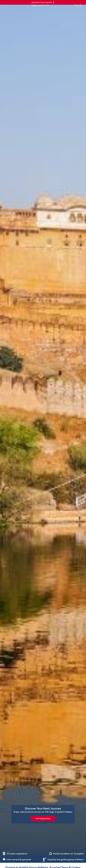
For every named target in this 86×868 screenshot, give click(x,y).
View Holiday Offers (43, 819)
